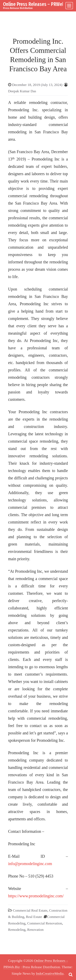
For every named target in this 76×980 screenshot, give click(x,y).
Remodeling (17, 930)
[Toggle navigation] (69, 6)
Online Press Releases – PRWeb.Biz (37, 4)
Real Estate (34, 917)
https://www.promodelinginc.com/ (36, 896)
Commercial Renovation (45, 923)
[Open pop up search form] (71, 974)
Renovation (35, 930)
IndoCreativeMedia (50, 973)
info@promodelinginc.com (30, 864)
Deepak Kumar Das (22, 91)
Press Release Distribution (41, 967)
